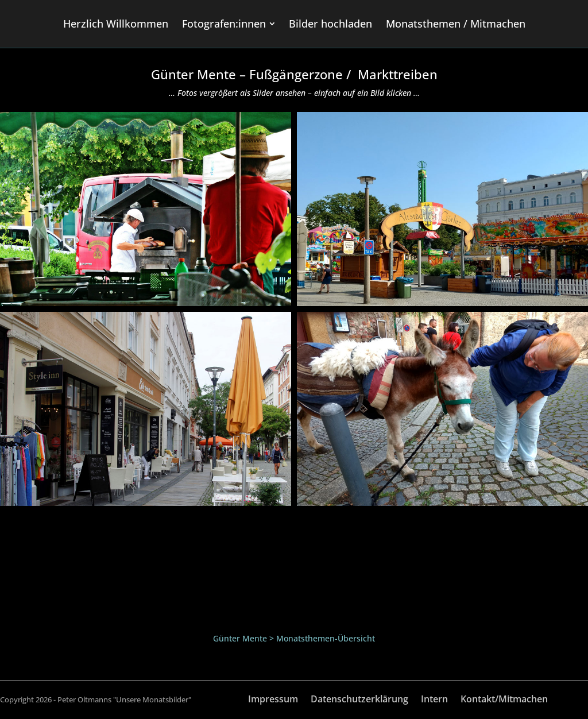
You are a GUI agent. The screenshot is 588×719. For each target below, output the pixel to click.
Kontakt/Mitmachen (504, 700)
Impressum (273, 700)
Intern (434, 700)
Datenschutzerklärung (359, 700)
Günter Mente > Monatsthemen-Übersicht (294, 638)
